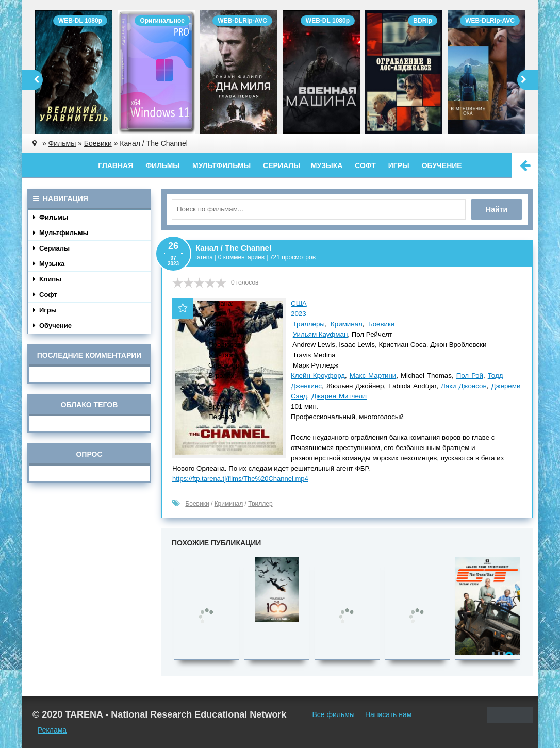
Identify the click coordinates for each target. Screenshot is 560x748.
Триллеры (309, 324)
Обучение (442, 165)
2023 (299, 314)
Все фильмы (333, 714)
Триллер (260, 504)
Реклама (52, 730)
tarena (204, 257)
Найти (497, 209)
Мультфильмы (221, 165)
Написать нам (389, 714)
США (299, 303)
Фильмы (163, 165)
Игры (399, 165)
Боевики (381, 324)
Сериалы (282, 165)
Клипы (47, 279)
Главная (116, 165)
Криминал (347, 324)
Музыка (327, 165)
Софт (365, 165)
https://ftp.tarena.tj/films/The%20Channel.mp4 (240, 479)
